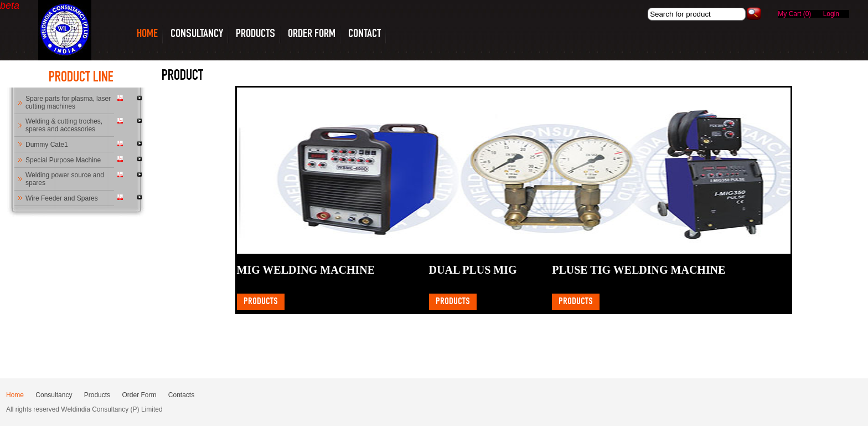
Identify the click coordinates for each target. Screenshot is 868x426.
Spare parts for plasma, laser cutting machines (68, 102)
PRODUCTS (255, 34)
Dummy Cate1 (47, 145)
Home (15, 395)
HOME (147, 34)
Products (261, 302)
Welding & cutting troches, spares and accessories (64, 125)
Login (831, 14)
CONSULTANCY (197, 34)
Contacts (181, 395)
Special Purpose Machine (63, 160)
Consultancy (54, 395)
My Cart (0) (795, 14)
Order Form (312, 34)
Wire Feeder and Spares (62, 198)
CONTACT (365, 34)
